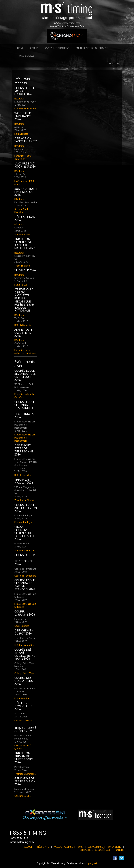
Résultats (19, 99)
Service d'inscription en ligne (104, 847)
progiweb (93, 863)
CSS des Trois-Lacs (24, 720)
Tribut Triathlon (22, 266)
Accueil (28, 847)
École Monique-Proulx (25, 109)
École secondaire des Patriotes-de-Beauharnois (25, 438)
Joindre (120, 850)
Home (20, 48)
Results (34, 48)
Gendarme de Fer (23, 796)
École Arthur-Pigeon (24, 522)
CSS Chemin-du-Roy (24, 645)
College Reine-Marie (25, 673)
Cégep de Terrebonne (25, 576)
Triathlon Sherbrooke (25, 774)
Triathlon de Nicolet (24, 500)
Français (114, 63)
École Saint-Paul (23, 698)
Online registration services (92, 48)
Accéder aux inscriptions (68, 847)
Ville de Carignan (23, 234)
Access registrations (57, 48)
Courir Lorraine (22, 626)
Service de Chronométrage (95, 850)
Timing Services (26, 56)
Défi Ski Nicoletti (23, 325)
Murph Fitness (21, 134)
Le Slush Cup (21, 285)
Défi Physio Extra (23, 475)
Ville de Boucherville (24, 550)
